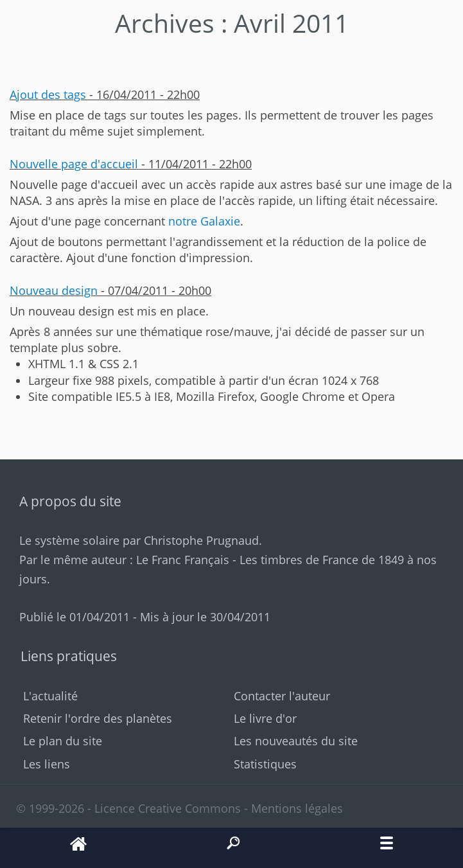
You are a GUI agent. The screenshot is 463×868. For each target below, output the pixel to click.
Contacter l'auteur (282, 696)
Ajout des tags (48, 94)
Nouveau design (54, 290)
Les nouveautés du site (296, 741)
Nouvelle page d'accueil (74, 164)
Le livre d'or (265, 718)
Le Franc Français (183, 560)
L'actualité (50, 696)
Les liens (47, 764)
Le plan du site (63, 741)
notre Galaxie (204, 221)
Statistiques (265, 764)
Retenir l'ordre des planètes (98, 718)
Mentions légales (297, 808)
